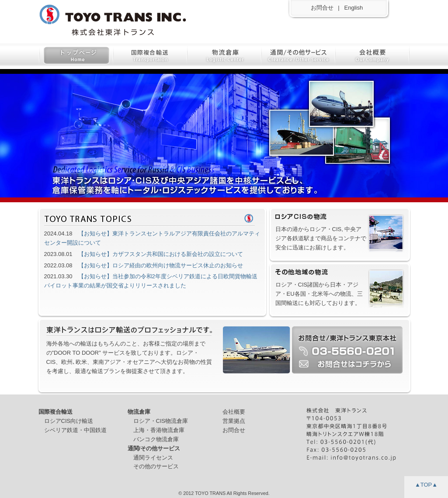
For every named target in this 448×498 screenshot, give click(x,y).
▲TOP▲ (426, 485)
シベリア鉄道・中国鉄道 (75, 430)
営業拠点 (234, 421)
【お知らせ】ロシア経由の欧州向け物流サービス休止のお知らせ (161, 265)
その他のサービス (156, 466)
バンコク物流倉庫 (156, 439)
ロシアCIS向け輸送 (69, 421)
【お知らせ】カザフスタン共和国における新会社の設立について (161, 254)
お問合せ (322, 8)
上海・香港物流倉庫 (159, 430)
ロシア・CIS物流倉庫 (161, 421)
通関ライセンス (153, 458)
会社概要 (234, 412)
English (354, 8)
